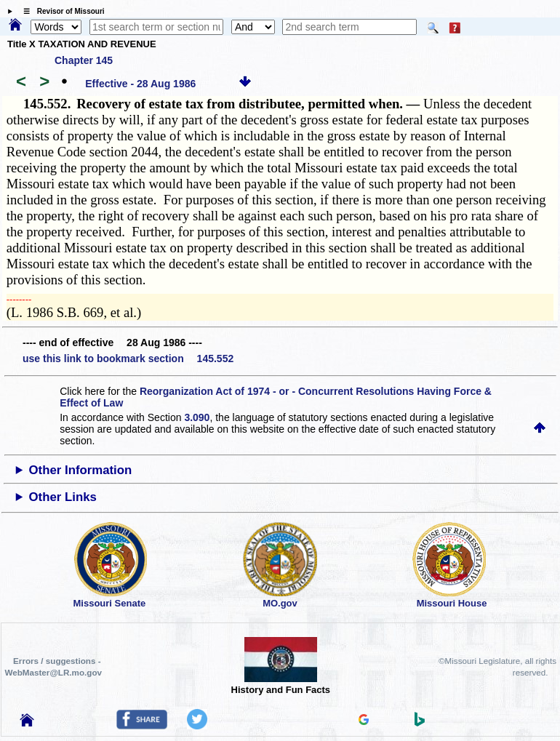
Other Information (81, 470)
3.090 (197, 417)
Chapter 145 (84, 60)
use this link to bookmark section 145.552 (128, 359)
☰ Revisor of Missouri (60, 11)
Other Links (63, 497)
